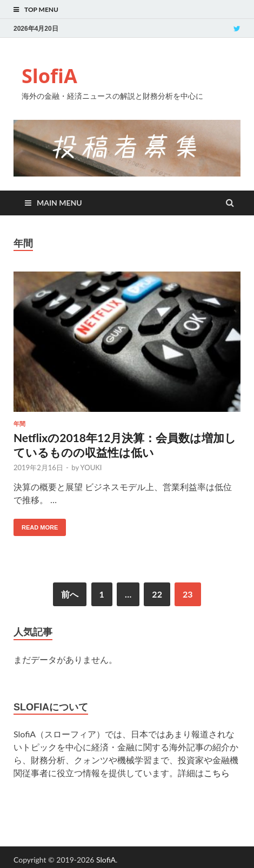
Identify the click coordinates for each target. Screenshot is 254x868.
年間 (19, 424)
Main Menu (59, 203)
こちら (217, 773)
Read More (40, 527)
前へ (70, 594)
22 (157, 594)
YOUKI (91, 467)
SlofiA (49, 76)
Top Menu (41, 9)
